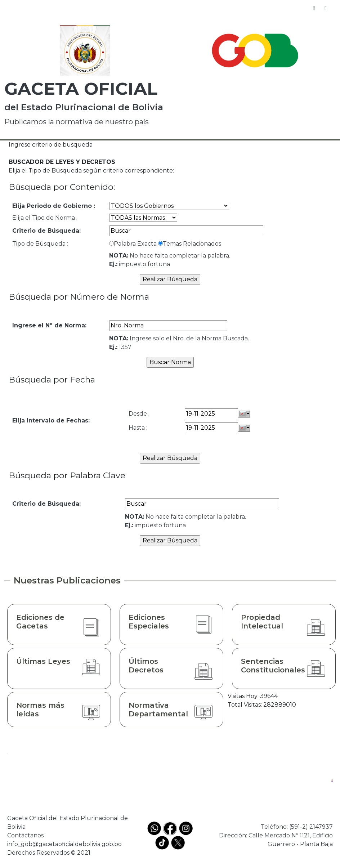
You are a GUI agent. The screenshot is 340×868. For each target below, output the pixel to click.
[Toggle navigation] (326, 8)
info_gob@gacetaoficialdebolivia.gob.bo (64, 844)
